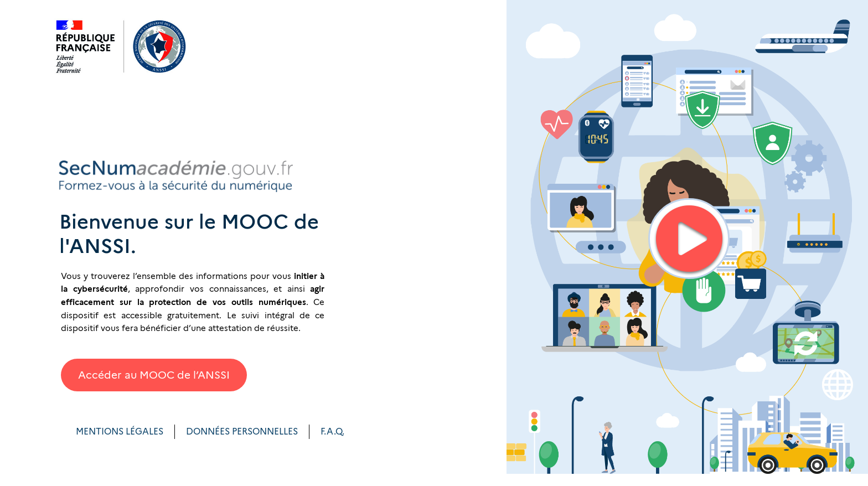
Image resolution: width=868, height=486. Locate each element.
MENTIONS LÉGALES (120, 431)
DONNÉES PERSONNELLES (242, 431)
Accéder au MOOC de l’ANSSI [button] (154, 375)
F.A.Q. (332, 431)
